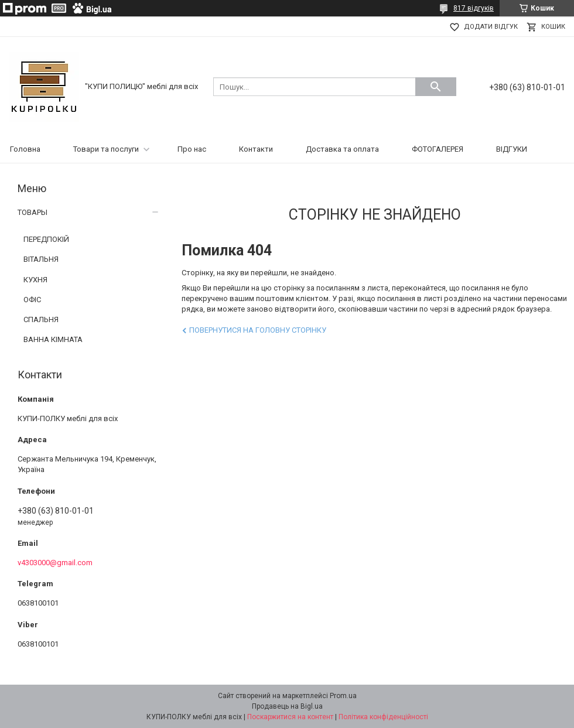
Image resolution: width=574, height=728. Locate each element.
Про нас (192, 149)
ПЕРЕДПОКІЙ (46, 239)
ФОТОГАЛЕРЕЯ (438, 149)
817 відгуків (474, 8)
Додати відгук (491, 27)
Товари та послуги (106, 149)
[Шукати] (436, 87)
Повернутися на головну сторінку (258, 330)
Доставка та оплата (342, 149)
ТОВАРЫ (33, 212)
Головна (25, 149)
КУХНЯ (35, 280)
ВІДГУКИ (512, 149)
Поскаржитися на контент (290, 717)
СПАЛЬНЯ (41, 319)
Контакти (256, 149)
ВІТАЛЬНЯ (41, 259)
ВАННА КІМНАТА (53, 339)
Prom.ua (343, 696)
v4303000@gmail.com (55, 563)
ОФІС (32, 300)
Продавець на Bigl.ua (287, 706)
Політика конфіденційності (383, 717)
